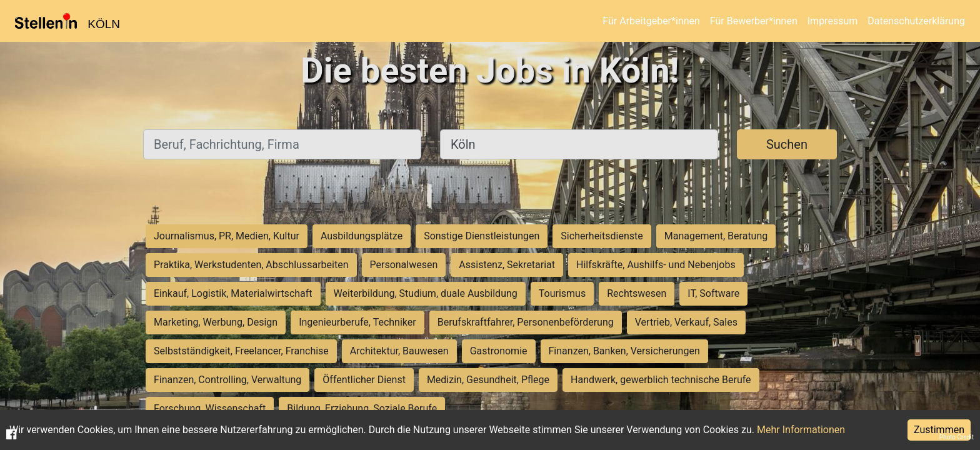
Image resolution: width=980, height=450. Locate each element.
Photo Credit (957, 437)
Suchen (787, 144)
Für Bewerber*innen (754, 21)
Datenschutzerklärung (916, 21)
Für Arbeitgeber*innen (651, 21)
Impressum (833, 21)
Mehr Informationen (801, 430)
